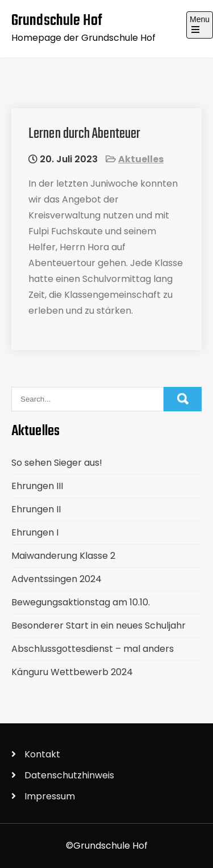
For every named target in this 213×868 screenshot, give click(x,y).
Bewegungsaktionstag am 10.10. (81, 602)
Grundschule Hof (57, 21)
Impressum (50, 796)
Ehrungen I (35, 532)
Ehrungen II (36, 509)
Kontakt (42, 754)
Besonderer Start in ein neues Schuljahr (99, 625)
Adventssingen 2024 (57, 579)
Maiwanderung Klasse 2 (63, 556)
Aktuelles (141, 159)
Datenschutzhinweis (69, 775)
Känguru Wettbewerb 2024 (72, 672)
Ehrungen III (37, 486)
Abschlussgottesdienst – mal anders (93, 649)
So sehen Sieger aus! (57, 463)
